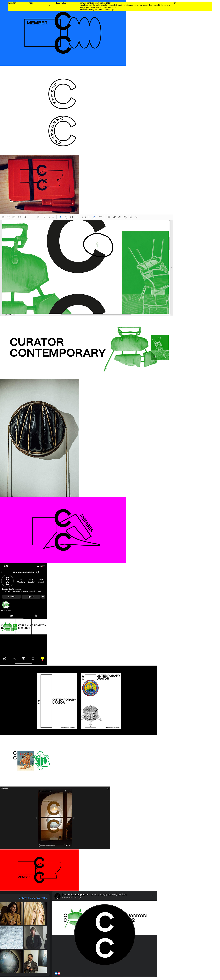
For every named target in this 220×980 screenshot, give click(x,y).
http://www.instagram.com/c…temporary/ (97, 10)
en (175, 3)
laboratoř (12, 3)
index (31, 3)
